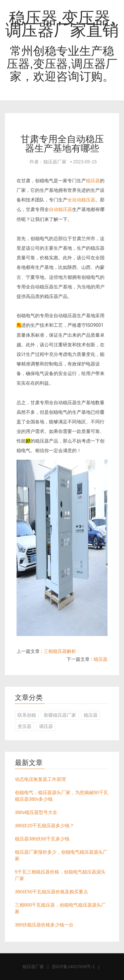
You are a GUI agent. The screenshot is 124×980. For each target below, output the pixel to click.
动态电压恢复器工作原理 (40, 779)
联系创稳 (27, 715)
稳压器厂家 (33, 967)
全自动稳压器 (81, 200)
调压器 (46, 726)
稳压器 (93, 181)
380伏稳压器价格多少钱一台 (44, 925)
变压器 (24, 726)
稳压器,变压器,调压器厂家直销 (62, 24)
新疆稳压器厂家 (60, 715)
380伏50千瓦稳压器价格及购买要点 (51, 892)
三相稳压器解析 (60, 651)
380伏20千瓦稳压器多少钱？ (44, 826)
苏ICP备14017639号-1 (73, 967)
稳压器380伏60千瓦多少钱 (42, 839)
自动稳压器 (61, 209)
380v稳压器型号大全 (36, 812)
